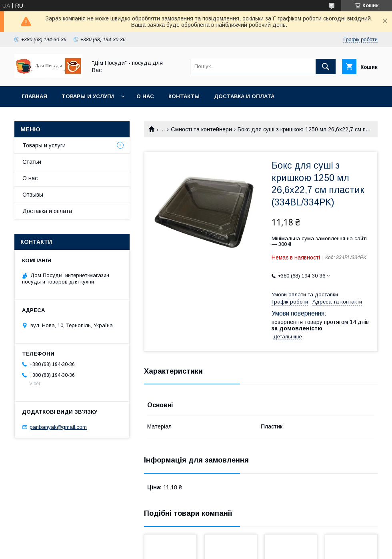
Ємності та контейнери (201, 129)
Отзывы (33, 195)
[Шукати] (326, 66)
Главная (34, 96)
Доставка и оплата (244, 96)
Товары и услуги (88, 96)
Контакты (184, 96)
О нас (145, 96)
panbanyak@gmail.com (58, 427)
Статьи (32, 162)
